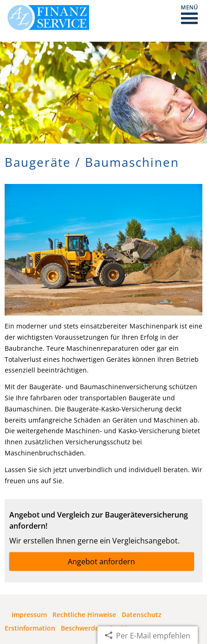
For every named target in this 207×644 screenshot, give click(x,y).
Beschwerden (82, 628)
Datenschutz (142, 615)
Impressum (29, 615)
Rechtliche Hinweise (84, 615)
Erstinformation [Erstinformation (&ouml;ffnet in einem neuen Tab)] (30, 628)
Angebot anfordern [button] (101, 562)
